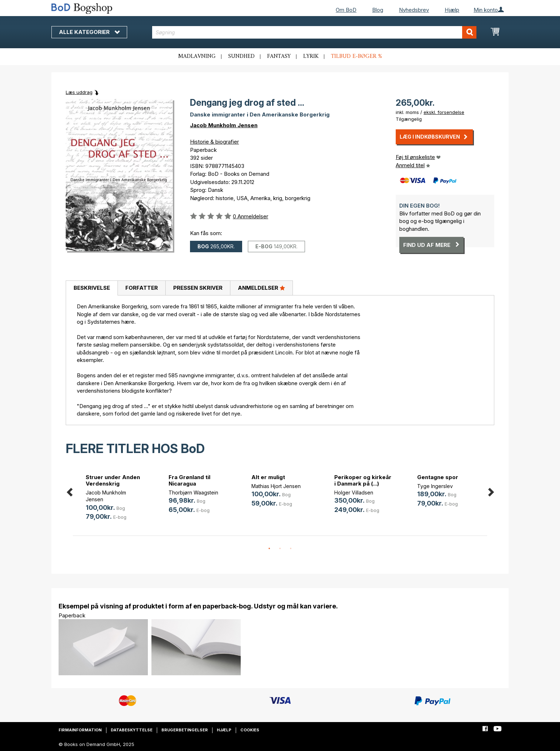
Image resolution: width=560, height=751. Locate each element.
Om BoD (346, 10)
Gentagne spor (438, 477)
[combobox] (314, 32)
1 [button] (269, 549)
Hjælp (452, 10)
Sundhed (241, 56)
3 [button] (291, 549)
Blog (378, 10)
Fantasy (279, 56)
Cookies (250, 730)
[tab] (92, 288)
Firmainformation (80, 730)
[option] (114, 499)
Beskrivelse (92, 288)
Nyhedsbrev (414, 10)
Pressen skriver (198, 288)
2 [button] (280, 549)
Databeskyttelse (132, 730)
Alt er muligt (268, 477)
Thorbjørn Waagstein (193, 493)
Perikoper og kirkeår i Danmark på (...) (363, 480)
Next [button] (491, 491)
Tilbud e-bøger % (357, 56)
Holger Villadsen (354, 493)
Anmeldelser (261, 288)
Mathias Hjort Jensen (276, 486)
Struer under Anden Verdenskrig (113, 480)
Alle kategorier (89, 32)
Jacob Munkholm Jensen (224, 125)
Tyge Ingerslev (435, 486)
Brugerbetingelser (185, 730)
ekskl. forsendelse (444, 112)
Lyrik (311, 56)
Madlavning (197, 56)
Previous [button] (69, 491)
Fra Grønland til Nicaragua (189, 480)
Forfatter (142, 288)
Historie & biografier (214, 142)
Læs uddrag (79, 92)
